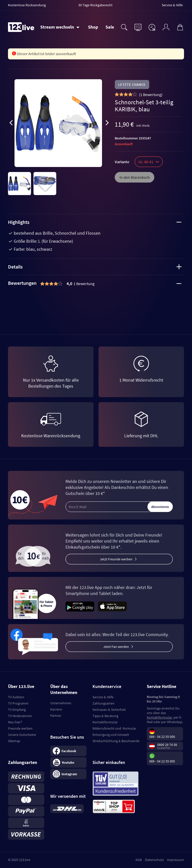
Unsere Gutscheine (22, 735)
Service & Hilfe (103, 697)
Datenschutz (154, 860)
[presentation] (11, 124)
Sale (110, 27)
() (151, 95)
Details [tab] (95, 267)
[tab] (96, 284)
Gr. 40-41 (149, 162)
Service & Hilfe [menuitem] (172, 5)
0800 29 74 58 (167, 745)
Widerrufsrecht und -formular (114, 728)
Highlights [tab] (95, 222)
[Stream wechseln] (60, 27)
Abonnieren (160, 507)
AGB (139, 860)
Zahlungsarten (103, 703)
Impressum (175, 860)
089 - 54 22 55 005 (162, 761)
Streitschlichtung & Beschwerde (116, 741)
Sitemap (14, 741)
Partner (56, 716)
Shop (93, 27)
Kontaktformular (105, 722)
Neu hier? (15, 722)
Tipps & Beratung (105, 716)
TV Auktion (16, 697)
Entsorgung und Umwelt (111, 735)
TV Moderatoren (20, 716)
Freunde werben (20, 728)
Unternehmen (61, 703)
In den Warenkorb (135, 177)
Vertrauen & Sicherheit (109, 710)
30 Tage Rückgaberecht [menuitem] (95, 5)
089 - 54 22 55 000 (162, 737)
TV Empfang (17, 710)
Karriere (56, 709)
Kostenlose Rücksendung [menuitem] (27, 5)
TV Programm (18, 703)
